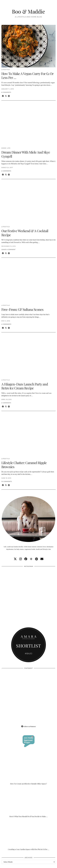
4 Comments (6, 324)
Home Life (6, 148)
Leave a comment (8, 250)
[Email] (42, 559)
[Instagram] (15, 582)
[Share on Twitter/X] (6, 96)
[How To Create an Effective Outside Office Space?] (28, 770)
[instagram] (21, 559)
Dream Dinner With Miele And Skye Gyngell (26, 154)
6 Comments (6, 92)
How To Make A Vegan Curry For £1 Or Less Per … (27, 76)
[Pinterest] (15, 684)
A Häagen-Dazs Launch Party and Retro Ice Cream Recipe (25, 386)
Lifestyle (6, 69)
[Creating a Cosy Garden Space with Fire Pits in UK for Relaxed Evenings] (28, 835)
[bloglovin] (31, 559)
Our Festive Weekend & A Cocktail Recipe (25, 233)
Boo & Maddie (28, 11)
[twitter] (15, 559)
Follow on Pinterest (28, 726)
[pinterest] (36, 559)
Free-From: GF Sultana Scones (22, 309)
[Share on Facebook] (3, 96)
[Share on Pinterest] (9, 96)
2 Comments (6, 171)
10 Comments (7, 481)
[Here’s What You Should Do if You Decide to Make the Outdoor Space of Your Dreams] (28, 803)
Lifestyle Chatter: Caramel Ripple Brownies (24, 465)
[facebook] (26, 559)
